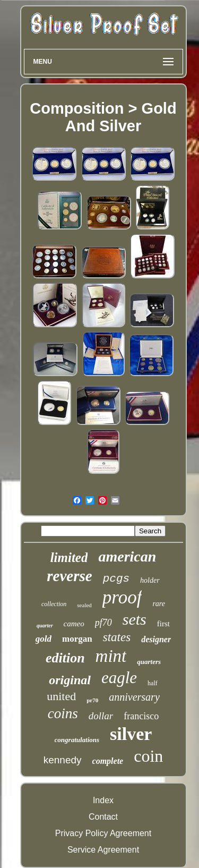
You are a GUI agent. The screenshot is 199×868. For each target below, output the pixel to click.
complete (108, 761)
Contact (103, 817)
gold (44, 639)
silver (131, 734)
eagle (119, 678)
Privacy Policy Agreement (103, 833)
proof (122, 597)
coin (148, 756)
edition (65, 658)
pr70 (92, 700)
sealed (84, 605)
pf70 (103, 623)
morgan (77, 639)
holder (150, 580)
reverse (69, 576)
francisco (141, 716)
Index (103, 800)
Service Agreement (103, 850)
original (70, 680)
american (127, 556)
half (153, 683)
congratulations (77, 740)
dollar (101, 716)
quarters (149, 662)
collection (54, 604)
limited (69, 558)
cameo (74, 624)
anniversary (134, 697)
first (163, 624)
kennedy (63, 760)
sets (135, 619)
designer (156, 639)
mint (111, 656)
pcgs (116, 579)
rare (159, 604)
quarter (45, 626)
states (117, 637)
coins (63, 713)
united (61, 696)
